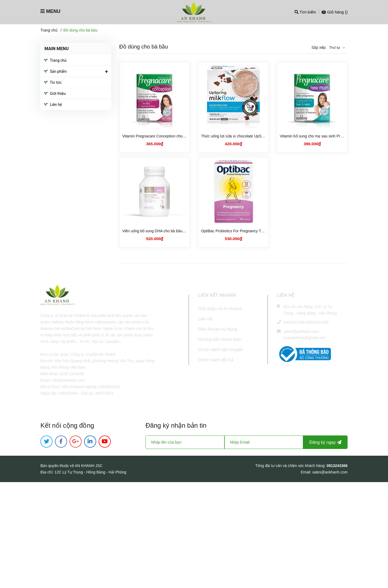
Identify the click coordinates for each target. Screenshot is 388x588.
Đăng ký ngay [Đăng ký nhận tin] (325, 442)
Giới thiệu (58, 94)
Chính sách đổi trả (216, 360)
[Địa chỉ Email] (264, 442)
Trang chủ (58, 60)
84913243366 (317, 322)
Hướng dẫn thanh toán (220, 339)
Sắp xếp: (319, 47)
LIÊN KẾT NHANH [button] (217, 295)
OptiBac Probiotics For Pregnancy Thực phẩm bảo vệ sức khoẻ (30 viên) (262, 231)
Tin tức (56, 82)
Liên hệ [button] (286, 295)
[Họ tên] (185, 442)
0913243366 (294, 322)
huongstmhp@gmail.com (305, 338)
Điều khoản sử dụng (218, 329)
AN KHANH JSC (89, 466)
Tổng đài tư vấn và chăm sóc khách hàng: (291, 466)
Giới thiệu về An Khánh (220, 309)
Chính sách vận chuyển (221, 350)
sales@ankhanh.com (301, 331)
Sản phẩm (58, 71)
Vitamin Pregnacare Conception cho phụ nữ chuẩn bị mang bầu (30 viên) (184, 136)
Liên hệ (56, 105)
